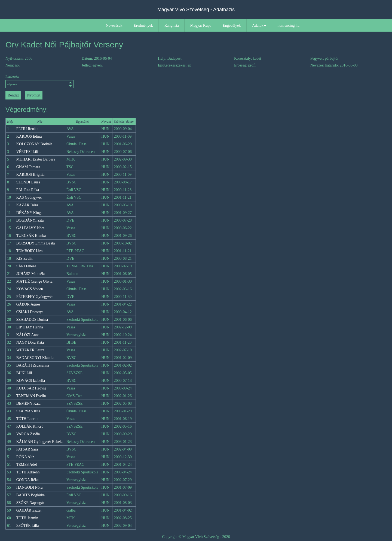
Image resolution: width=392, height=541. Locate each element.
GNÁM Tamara (28, 167)
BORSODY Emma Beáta (36, 243)
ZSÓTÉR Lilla (28, 526)
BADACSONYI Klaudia (35, 358)
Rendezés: (39, 81)
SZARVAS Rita (28, 411)
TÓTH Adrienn (28, 472)
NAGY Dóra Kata (30, 342)
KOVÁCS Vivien (30, 289)
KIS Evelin (25, 259)
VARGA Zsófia (28, 434)
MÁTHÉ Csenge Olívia (34, 281)
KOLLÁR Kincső (30, 426)
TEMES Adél (27, 465)
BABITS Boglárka (31, 495)
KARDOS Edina (29, 136)
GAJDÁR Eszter (29, 510)
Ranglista (172, 25)
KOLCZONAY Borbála (34, 144)
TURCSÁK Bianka (31, 236)
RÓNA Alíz (25, 457)
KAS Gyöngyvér (29, 197)
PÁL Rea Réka (28, 190)
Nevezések (114, 25)
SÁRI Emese (26, 266)
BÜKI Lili (24, 373)
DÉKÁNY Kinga (29, 213)
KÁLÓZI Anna (28, 335)
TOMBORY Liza (30, 251)
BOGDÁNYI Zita (30, 220)
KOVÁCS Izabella (31, 381)
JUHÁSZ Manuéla (31, 274)
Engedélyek (232, 25)
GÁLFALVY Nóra (30, 228)
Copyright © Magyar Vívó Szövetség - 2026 (196, 537)
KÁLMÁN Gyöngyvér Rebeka (40, 442)
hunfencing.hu (289, 25)
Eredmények (143, 25)
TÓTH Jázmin (27, 518)
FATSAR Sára (27, 449)
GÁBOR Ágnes (28, 304)
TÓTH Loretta (27, 419)
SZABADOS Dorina (32, 320)
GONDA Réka (27, 480)
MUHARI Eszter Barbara (36, 159)
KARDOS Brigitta (30, 175)
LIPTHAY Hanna (30, 327)
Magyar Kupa (201, 25)
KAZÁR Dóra (27, 205)
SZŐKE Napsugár (30, 503)
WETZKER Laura (30, 350)
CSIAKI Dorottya (30, 312)
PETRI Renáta (27, 129)
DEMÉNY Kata (28, 404)
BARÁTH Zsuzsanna (33, 365)
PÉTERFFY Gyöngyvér (35, 297)
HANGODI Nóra (30, 487)
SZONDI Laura (28, 182)
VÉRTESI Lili (27, 152)
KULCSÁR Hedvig (31, 388)
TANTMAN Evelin (31, 396)
